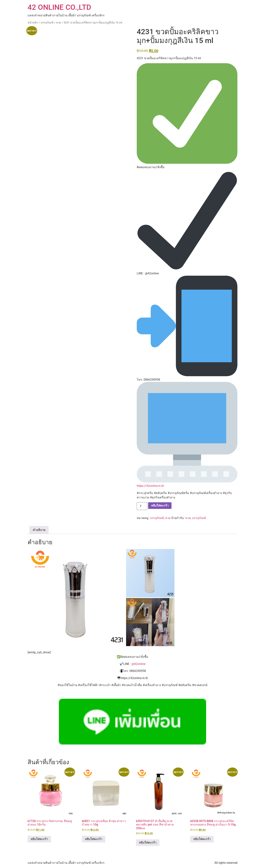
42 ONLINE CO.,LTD (59, 7)
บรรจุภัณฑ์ (47, 23)
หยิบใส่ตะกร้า (160, 505)
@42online (138, 664)
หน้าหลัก (33, 23)
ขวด (59, 23)
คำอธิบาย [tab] (39, 530)
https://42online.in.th (150, 486)
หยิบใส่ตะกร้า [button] (39, 839)
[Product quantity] (142, 506)
